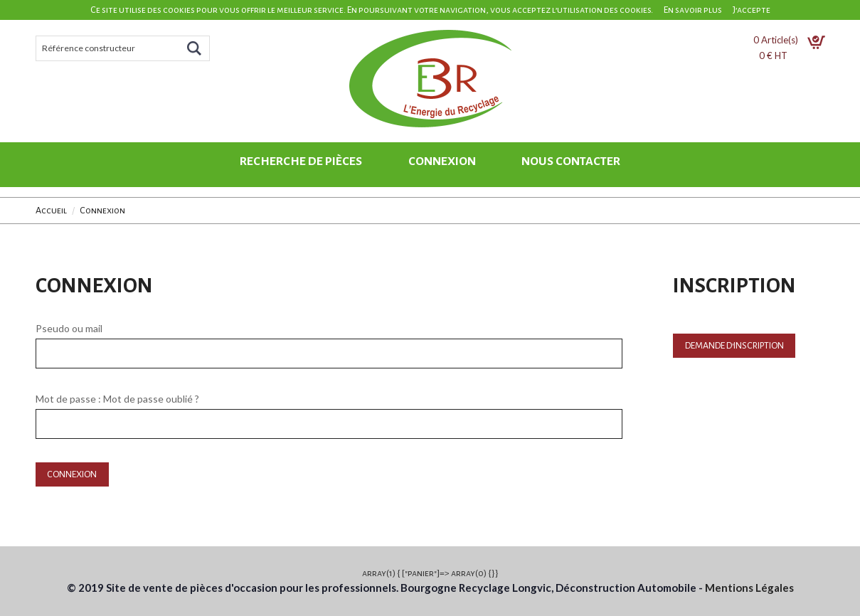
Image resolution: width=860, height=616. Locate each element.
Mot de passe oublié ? (151, 399)
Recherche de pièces (301, 161)
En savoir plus (693, 10)
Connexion (442, 161)
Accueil (51, 211)
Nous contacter (571, 161)
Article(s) (789, 40)
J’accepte (752, 10)
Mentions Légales (749, 588)
